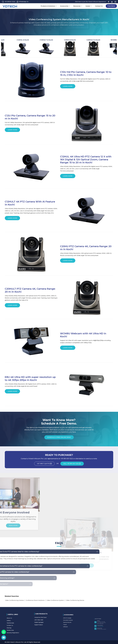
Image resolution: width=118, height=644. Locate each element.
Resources (78, 6)
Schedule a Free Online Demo (59, 438)
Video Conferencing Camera (14, 600)
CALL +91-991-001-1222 (74, 464)
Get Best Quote (46, 464)
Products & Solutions (49, 6)
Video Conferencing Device (75, 600)
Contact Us (99, 6)
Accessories (65, 6)
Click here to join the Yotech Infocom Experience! (90, 2)
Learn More (68, 87)
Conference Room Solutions (35, 600)
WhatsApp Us (23, 2)
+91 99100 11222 (9, 2)
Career (89, 6)
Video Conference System (55, 600)
